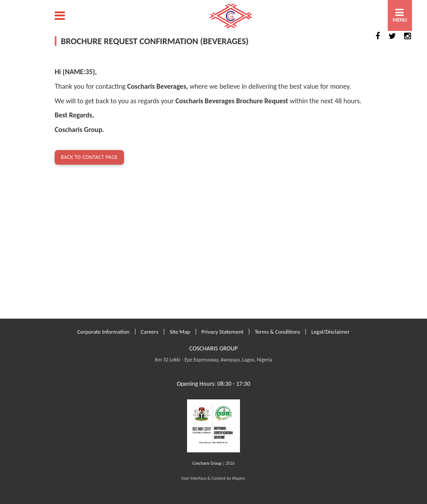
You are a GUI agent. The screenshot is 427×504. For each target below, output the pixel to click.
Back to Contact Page (89, 157)
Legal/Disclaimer (331, 332)
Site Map (180, 332)
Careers (150, 332)
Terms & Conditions (277, 332)
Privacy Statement (223, 332)
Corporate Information (103, 332)
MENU (400, 20)
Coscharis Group (207, 463)
